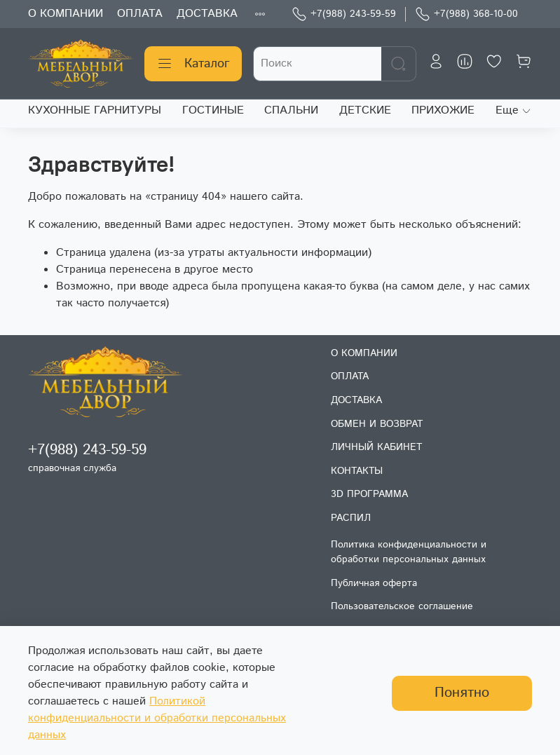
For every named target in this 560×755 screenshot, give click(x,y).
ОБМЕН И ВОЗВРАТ (377, 424)
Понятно (462, 693)
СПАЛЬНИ (291, 110)
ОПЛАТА (140, 14)
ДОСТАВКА (207, 14)
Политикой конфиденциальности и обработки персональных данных (157, 718)
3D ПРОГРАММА (369, 494)
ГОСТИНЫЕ (213, 110)
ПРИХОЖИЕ (443, 110)
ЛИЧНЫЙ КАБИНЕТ (376, 447)
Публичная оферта (374, 583)
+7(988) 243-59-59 (344, 14)
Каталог (193, 64)
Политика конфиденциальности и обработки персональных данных (409, 552)
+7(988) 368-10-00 (466, 14)
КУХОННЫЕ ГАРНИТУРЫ (95, 110)
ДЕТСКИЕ (365, 110)
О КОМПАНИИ (66, 14)
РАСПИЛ (351, 518)
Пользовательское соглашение (402, 606)
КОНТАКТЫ (357, 471)
